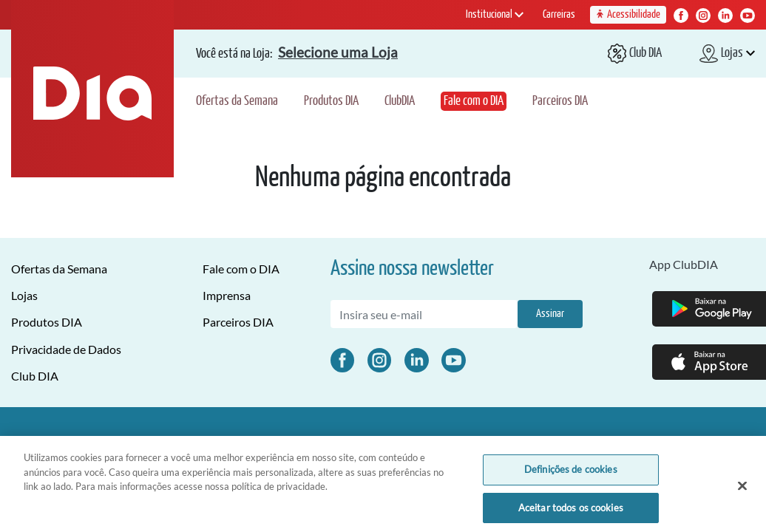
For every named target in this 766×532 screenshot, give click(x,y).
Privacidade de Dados (66, 349)
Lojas (24, 295)
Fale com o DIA (474, 101)
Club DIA (35, 376)
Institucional (495, 14)
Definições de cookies (571, 474)
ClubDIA (400, 101)
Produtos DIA (331, 101)
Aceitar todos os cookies (571, 513)
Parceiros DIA (560, 101)
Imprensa (227, 295)
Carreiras (559, 14)
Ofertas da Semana (237, 101)
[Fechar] (742, 491)
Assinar (550, 314)
